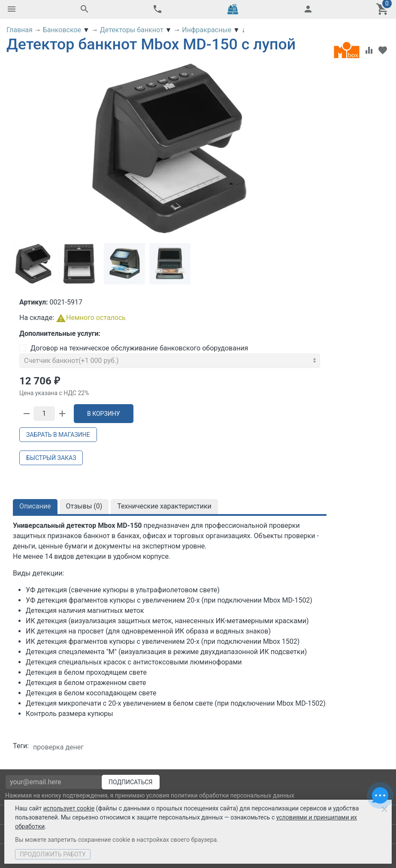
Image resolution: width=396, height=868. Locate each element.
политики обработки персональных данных (233, 795)
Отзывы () (84, 506)
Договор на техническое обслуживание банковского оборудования (134, 348)
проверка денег (58, 747)
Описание (35, 506)
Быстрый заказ (51, 458)
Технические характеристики (164, 506)
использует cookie (69, 808)
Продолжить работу (53, 854)
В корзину (104, 414)
